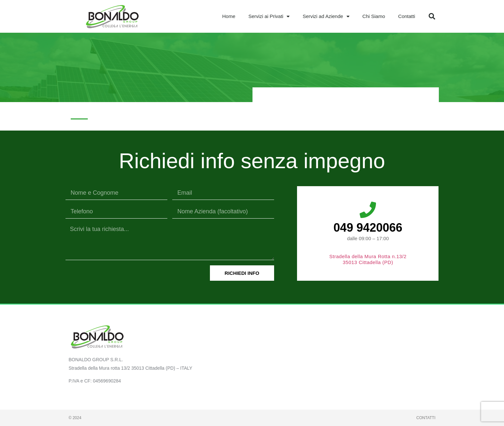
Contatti (407, 16)
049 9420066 (368, 228)
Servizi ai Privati (269, 17)
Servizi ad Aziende (326, 17)
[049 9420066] (368, 210)
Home (229, 16)
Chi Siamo (374, 16)
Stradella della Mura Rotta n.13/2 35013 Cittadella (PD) (368, 259)
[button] (432, 16)
